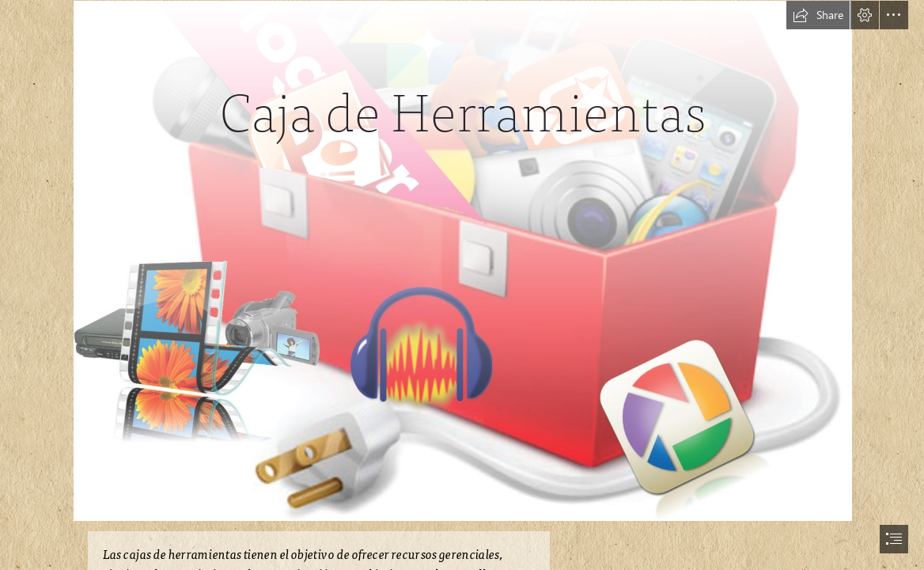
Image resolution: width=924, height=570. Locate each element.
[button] (818, 15)
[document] (462, 285)
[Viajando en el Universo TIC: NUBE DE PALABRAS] (462, 260)
